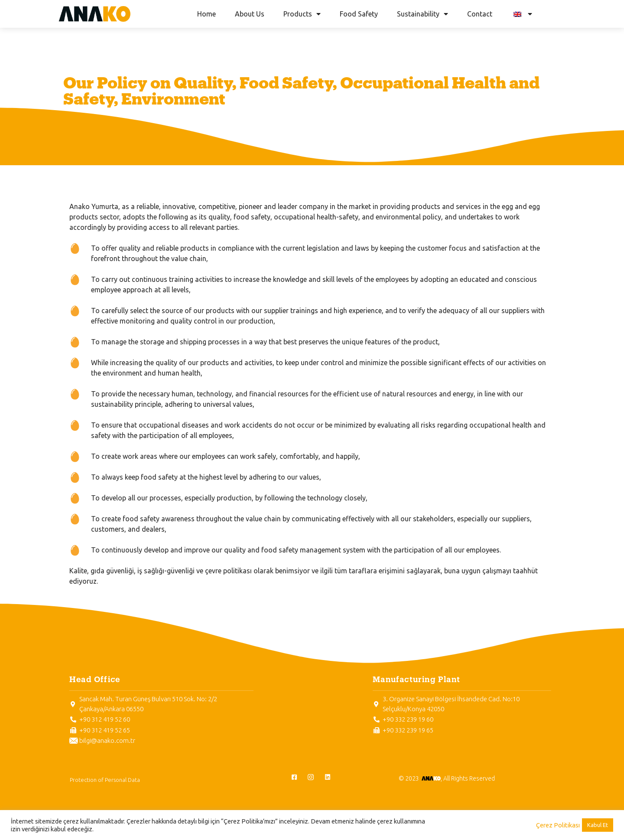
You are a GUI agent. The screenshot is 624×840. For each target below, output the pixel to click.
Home (206, 14)
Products (302, 14)
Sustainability (422, 14)
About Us (250, 14)
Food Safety (359, 14)
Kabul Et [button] (598, 825)
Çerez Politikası (558, 825)
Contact (480, 14)
